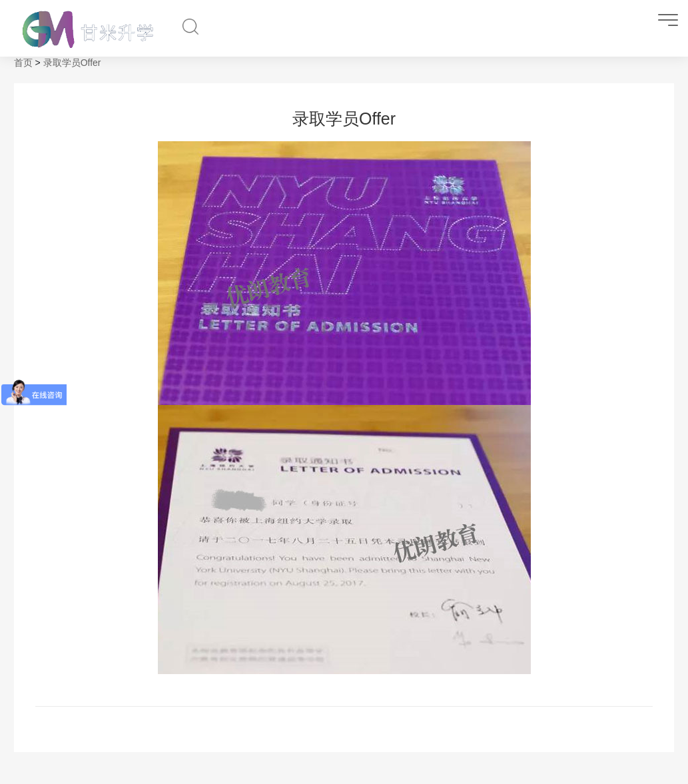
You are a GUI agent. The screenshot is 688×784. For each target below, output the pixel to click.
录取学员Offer (72, 63)
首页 (23, 63)
